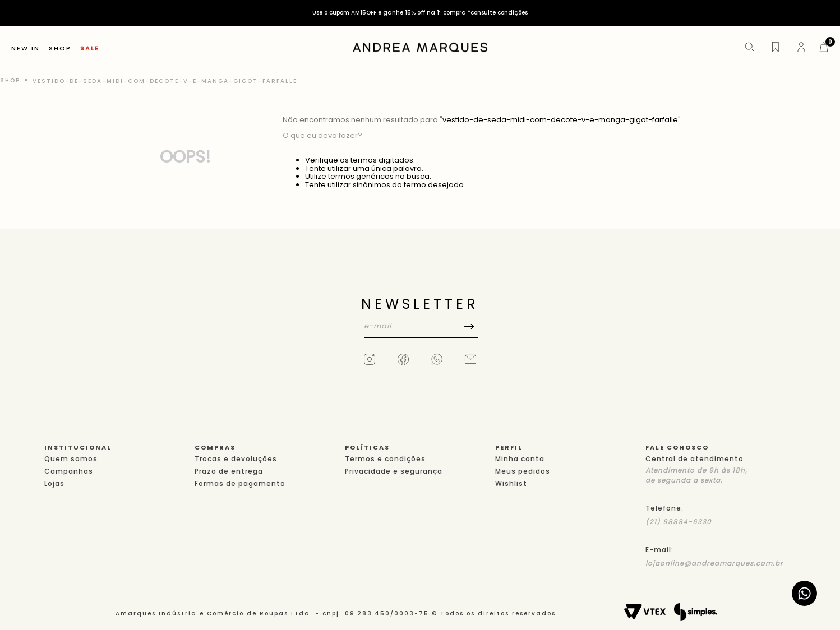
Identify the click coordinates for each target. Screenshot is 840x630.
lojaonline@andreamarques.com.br (714, 563)
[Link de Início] (11, 81)
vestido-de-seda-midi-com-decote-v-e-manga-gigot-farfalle (165, 81)
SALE (90, 48)
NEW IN (26, 48)
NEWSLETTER (420, 304)
